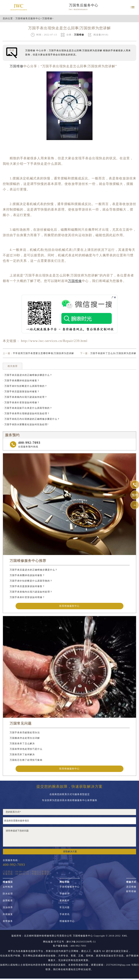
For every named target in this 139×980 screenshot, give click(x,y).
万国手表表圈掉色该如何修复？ (27, 575)
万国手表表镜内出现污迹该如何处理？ (31, 592)
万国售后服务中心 (84, 5)
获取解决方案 (70, 851)
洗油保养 (8, 907)
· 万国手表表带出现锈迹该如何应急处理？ (26, 413)
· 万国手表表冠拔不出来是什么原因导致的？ (27, 408)
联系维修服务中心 (69, 606)
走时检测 (8, 887)
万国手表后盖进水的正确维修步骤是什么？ (34, 570)
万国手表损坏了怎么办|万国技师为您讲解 (113, 353)
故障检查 (8, 901)
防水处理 (8, 894)
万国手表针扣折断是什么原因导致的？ (31, 581)
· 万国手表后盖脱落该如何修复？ (21, 391)
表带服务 (8, 921)
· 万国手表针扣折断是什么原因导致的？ (25, 386)
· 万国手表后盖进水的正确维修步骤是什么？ (27, 375)
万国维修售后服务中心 (28, 19)
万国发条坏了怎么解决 (22, 743)
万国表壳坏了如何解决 (22, 754)
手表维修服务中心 (70, 887)
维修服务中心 (67, 921)
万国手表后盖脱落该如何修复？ (27, 586)
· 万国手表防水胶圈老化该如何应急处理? (26, 424)
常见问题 (65, 907)
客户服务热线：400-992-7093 (70, 946)
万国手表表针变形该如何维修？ (27, 597)
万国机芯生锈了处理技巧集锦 (26, 760)
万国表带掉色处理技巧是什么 (26, 749)
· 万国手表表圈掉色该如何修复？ (21, 380)
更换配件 (65, 901)
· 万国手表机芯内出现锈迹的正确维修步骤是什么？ (31, 419)
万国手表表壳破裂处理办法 (25, 732)
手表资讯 (65, 914)
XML (125, 936)
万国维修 (47, 19)
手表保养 (65, 894)
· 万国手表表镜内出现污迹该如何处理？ (25, 397)
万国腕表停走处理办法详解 (25, 738)
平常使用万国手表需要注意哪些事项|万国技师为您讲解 (43, 353)
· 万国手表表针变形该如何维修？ (21, 402)
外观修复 (8, 914)
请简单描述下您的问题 (69, 837)
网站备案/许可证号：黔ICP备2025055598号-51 (69, 942)
